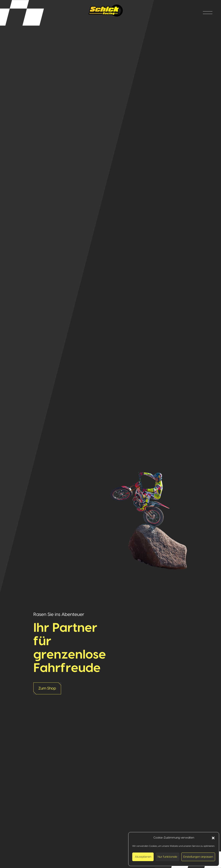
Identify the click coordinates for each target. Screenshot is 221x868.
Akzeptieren (143, 857)
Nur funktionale (167, 857)
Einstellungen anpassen (198, 857)
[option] (110, 434)
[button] (213, 838)
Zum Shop (47, 688)
